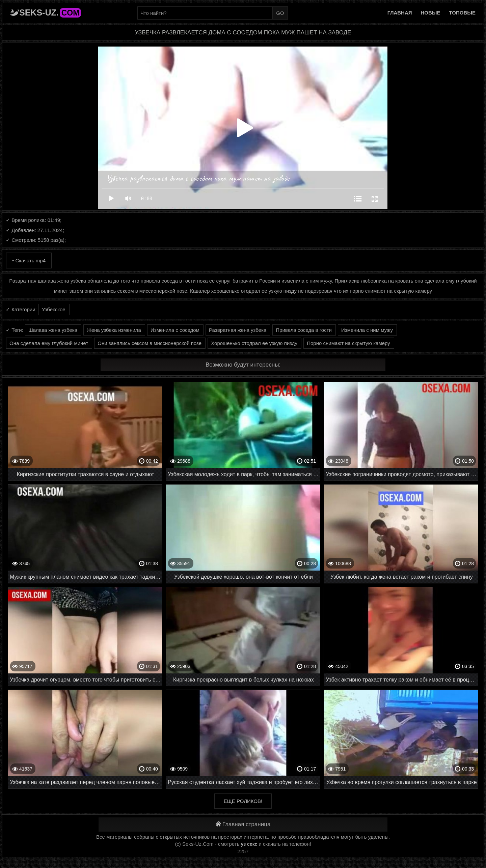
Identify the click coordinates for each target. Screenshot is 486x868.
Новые (431, 13)
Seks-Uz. (50, 12)
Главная (400, 13)
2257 (243, 851)
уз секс (249, 844)
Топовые (462, 13)
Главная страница (243, 824)
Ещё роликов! (243, 801)
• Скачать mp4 (29, 261)
